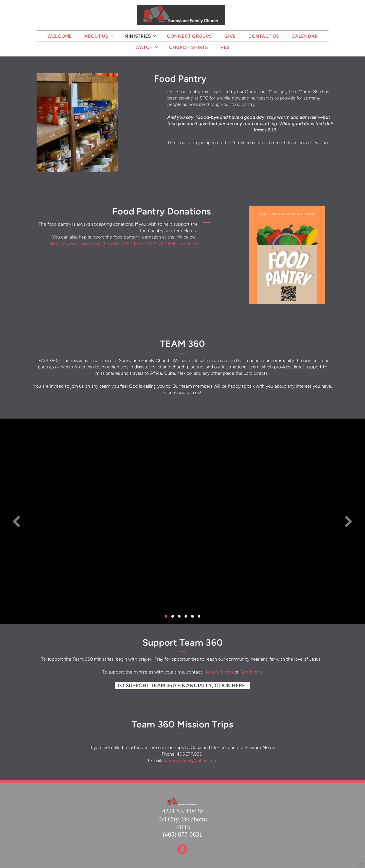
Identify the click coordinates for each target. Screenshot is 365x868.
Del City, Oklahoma (182, 819)
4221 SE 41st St (182, 811)
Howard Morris (218, 672)
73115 (182, 827)
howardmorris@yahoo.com (190, 760)
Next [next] (349, 521)
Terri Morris (251, 672)
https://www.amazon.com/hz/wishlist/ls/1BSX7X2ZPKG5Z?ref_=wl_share (124, 243)
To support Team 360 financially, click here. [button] (182, 685)
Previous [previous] (16, 521)
